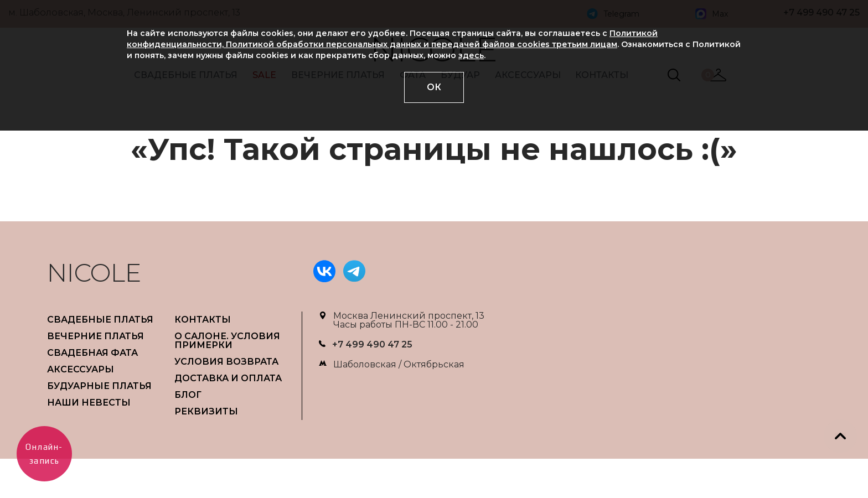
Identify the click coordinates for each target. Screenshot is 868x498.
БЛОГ (188, 395)
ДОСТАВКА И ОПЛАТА (228, 378)
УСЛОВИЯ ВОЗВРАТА (226, 362)
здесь (471, 55)
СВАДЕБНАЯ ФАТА (92, 353)
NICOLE (94, 273)
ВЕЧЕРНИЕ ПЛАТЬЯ (95, 336)
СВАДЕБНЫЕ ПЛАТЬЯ (100, 320)
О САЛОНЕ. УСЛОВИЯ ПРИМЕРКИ (227, 341)
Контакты (203, 320)
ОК (434, 87)
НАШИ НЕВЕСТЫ (89, 403)
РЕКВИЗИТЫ (206, 411)
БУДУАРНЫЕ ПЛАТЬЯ (99, 386)
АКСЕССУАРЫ (81, 369)
